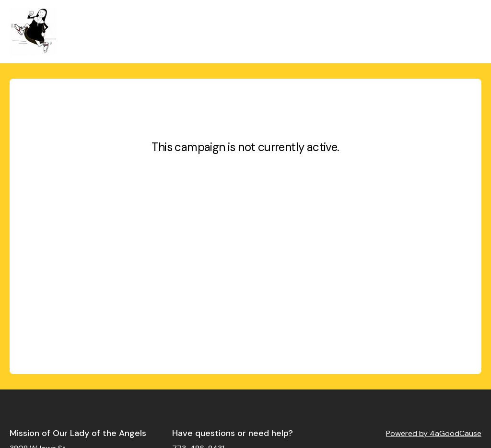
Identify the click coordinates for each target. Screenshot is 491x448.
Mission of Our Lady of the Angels (78, 433)
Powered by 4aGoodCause (434, 433)
